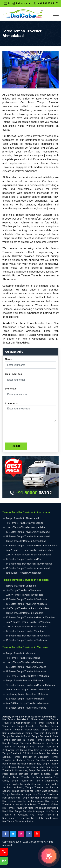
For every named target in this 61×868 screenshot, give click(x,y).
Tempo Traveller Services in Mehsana (25, 647)
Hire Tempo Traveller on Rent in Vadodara (27, 608)
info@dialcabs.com (18, 3)
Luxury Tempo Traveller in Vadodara (25, 595)
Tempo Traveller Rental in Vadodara (24, 613)
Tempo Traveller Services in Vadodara (26, 580)
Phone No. (11, 389)
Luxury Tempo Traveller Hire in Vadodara (27, 627)
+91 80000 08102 (46, 3)
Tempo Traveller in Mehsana (21, 653)
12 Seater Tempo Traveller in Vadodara (26, 599)
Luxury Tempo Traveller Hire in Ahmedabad (28, 555)
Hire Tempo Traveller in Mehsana (23, 658)
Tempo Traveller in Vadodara (21, 586)
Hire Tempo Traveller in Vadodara (23, 590)
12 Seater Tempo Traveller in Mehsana (26, 667)
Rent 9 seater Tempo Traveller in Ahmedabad (30, 550)
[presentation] (30, 432)
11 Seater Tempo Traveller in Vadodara (26, 640)
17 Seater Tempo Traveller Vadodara (25, 631)
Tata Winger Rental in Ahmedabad (24, 573)
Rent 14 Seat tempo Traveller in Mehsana (27, 703)
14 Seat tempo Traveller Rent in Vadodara (28, 636)
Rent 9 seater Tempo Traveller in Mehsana (28, 690)
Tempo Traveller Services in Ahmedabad (27, 512)
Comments (11, 404)
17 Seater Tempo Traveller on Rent (24, 559)
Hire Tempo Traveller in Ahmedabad (25, 523)
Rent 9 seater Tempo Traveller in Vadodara (28, 622)
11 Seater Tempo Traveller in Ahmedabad (28, 568)
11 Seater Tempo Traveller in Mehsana (26, 708)
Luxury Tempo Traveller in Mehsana (24, 662)
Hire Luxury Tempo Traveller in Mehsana (27, 694)
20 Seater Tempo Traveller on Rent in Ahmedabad (32, 546)
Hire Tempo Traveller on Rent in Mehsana (27, 676)
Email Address (13, 374)
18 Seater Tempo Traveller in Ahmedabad (28, 536)
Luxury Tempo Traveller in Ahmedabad (26, 527)
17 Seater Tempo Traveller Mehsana (25, 699)
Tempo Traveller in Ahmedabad (22, 518)
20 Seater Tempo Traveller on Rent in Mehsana (30, 685)
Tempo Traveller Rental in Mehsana (24, 681)
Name (9, 359)
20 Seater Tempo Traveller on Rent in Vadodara (31, 618)
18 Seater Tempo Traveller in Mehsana (26, 671)
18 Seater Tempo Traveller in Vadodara (26, 604)
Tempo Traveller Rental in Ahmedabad (26, 541)
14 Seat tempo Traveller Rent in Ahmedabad (29, 564)
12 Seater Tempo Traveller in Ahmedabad (28, 532)
